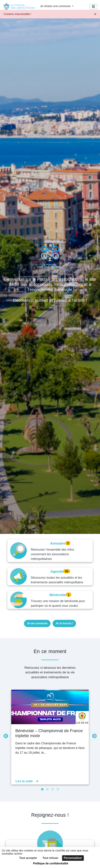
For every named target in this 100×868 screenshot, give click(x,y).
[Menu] (93, 7)
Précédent (5, 735)
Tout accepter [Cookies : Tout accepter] (28, 858)
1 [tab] (42, 789)
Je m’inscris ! (64, 623)
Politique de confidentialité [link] (51, 863)
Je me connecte (37, 623)
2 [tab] (47, 789)
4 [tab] (58, 789)
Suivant (93, 735)
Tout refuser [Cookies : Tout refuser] (50, 858)
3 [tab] (53, 789)
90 (67, 571)
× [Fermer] (95, 14)
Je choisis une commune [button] (56, 6)
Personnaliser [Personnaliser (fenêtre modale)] (73, 858)
